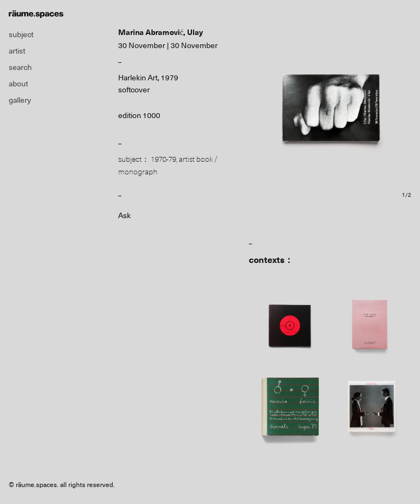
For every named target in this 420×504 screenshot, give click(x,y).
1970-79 (164, 159)
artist (17, 51)
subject (21, 34)
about (18, 84)
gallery (20, 100)
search (20, 67)
